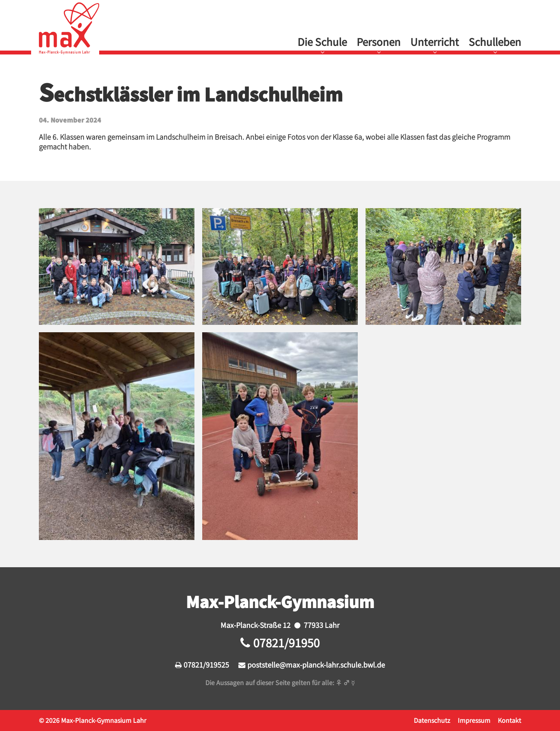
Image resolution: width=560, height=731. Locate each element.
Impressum (474, 720)
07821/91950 (286, 642)
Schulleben (495, 42)
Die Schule (322, 42)
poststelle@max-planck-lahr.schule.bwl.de (316, 664)
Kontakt (509, 720)
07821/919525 (206, 664)
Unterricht (435, 42)
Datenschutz (432, 720)
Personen (379, 42)
